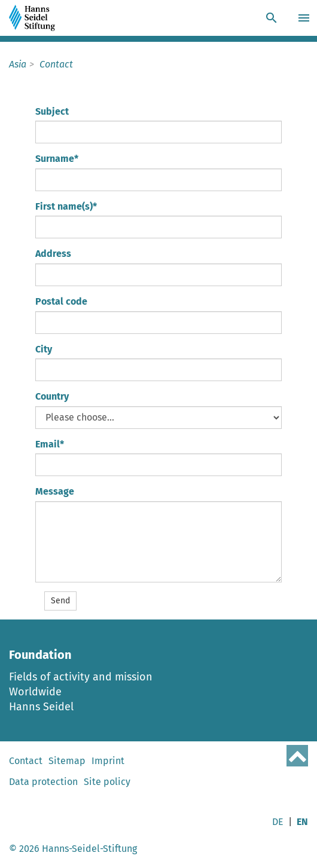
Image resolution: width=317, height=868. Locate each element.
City (44, 349)
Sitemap (67, 761)
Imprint (108, 761)
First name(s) (66, 206)
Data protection (43, 782)
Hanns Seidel (41, 707)
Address (53, 254)
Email (50, 444)
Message (55, 491)
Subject (52, 111)
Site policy (107, 782)
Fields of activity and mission (81, 677)
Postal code (61, 301)
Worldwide (35, 692)
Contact (26, 761)
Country (52, 396)
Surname (57, 159)
